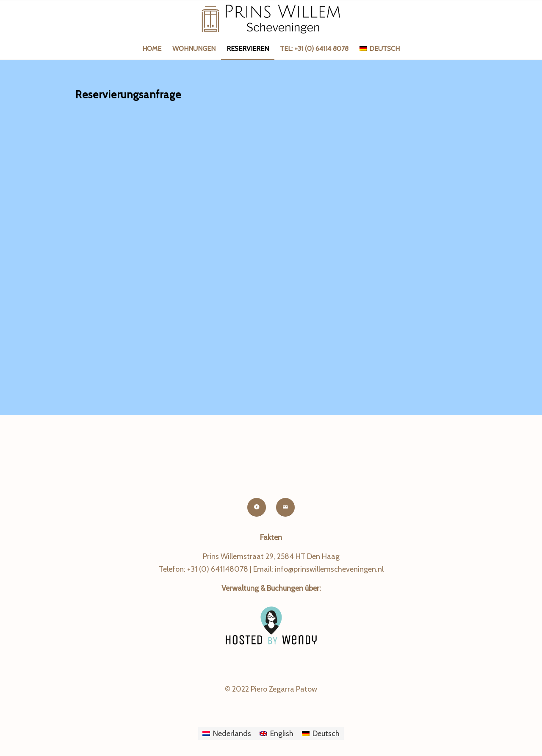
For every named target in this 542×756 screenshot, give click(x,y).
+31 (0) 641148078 (218, 569)
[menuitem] (152, 49)
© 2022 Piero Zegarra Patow (271, 689)
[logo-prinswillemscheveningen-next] (271, 19)
